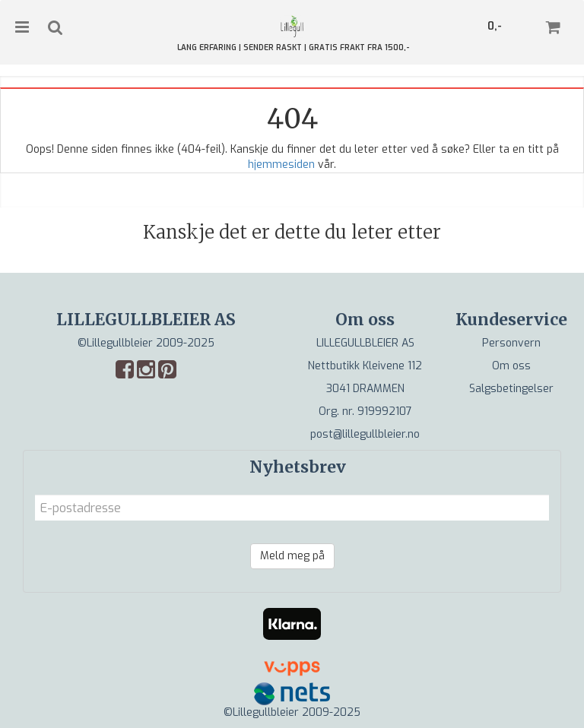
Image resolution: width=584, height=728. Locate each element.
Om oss (511, 366)
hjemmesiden (281, 165)
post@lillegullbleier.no (365, 434)
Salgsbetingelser (511, 389)
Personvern (511, 343)
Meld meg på (292, 556)
